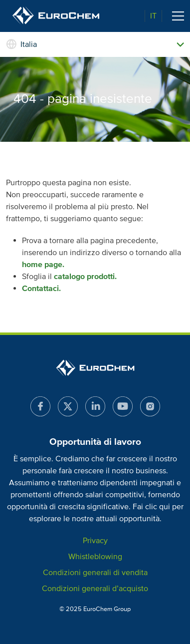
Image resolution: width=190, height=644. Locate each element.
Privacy (95, 541)
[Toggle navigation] (178, 16)
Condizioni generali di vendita (95, 573)
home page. (43, 265)
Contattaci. (41, 289)
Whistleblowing (95, 557)
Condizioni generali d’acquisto (95, 589)
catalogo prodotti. (85, 277)
